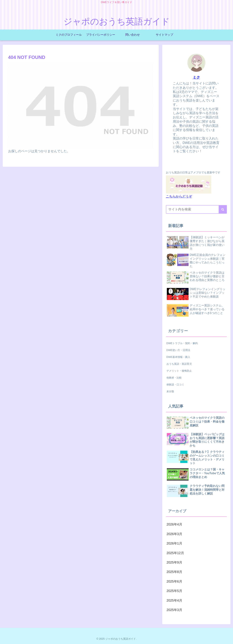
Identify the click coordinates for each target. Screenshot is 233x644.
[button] (223, 209)
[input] (196, 209)
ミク (196, 77)
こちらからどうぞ (179, 196)
